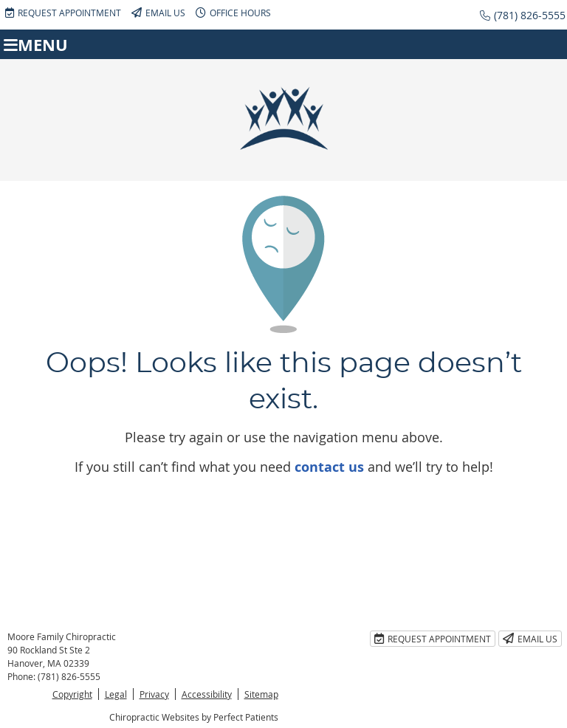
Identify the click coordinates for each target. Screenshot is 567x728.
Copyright (72, 694)
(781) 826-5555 (530, 15)
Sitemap (261, 694)
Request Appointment (63, 13)
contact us (329, 467)
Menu (36, 45)
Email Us (158, 13)
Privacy (154, 694)
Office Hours (233, 13)
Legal (116, 694)
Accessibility (207, 694)
